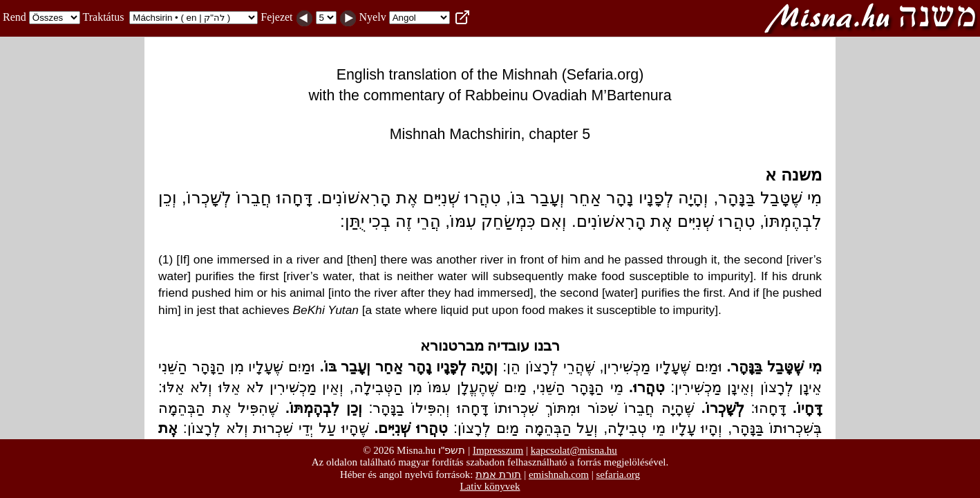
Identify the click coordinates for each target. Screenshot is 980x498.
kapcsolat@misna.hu (574, 450)
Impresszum (498, 450)
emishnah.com (559, 474)
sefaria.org (618, 474)
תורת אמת (498, 474)
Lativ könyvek (490, 486)
